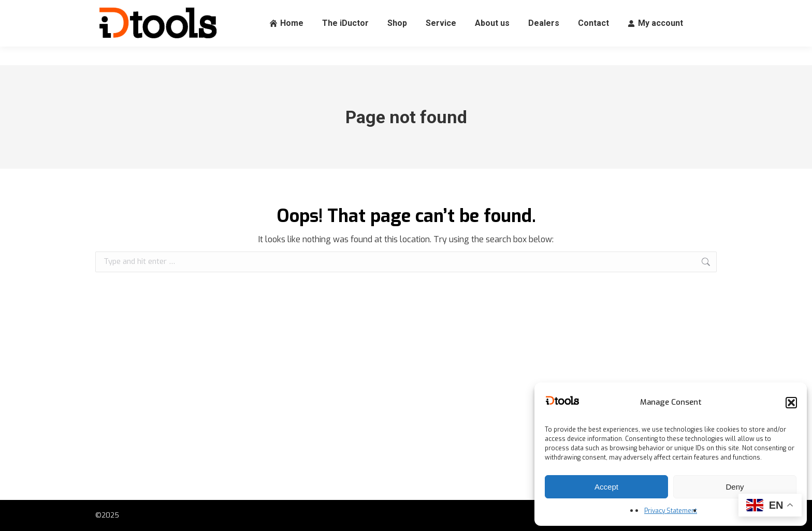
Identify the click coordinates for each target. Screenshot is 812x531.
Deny (735, 487)
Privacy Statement (671, 511)
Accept (606, 487)
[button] (791, 403)
